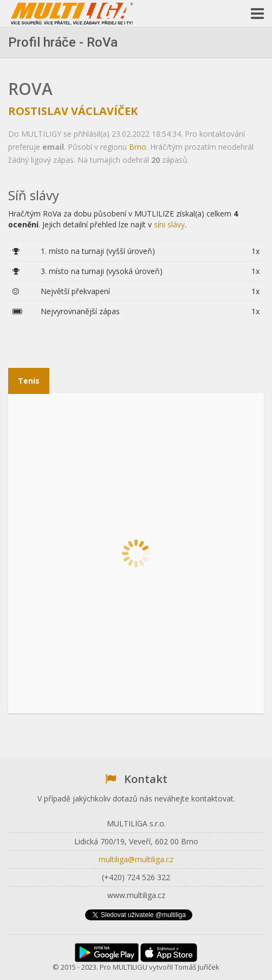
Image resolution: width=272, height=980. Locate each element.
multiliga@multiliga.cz (136, 859)
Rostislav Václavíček (73, 111)
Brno (138, 147)
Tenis (29, 381)
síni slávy (169, 224)
